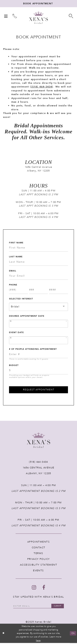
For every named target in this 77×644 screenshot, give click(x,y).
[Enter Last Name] (38, 262)
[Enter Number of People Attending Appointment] (38, 355)
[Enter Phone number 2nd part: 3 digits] (39, 291)
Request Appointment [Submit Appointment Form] (39, 390)
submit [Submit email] (59, 607)
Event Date (16, 333)
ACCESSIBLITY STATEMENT (38, 566)
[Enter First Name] (38, 248)
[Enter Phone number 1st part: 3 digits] (18, 291)
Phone (13, 285)
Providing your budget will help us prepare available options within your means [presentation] (29, 377)
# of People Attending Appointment (33, 350)
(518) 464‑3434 (42, 87)
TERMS (38, 554)
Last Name (16, 257)
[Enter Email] (38, 276)
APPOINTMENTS (38, 543)
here (38, 641)
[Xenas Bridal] (38, 18)
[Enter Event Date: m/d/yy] (38, 341)
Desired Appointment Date (27, 316)
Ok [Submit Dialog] (73, 634)
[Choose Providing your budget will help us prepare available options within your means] (38, 371)
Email (13, 271)
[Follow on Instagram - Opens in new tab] (34, 588)
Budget (14, 366)
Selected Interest (21, 299)
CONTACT (39, 548)
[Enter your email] (38, 607)
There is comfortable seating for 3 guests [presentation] (29, 360)
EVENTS (38, 571)
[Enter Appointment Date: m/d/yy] (38, 324)
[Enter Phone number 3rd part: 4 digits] (59, 291)
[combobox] (38, 307)
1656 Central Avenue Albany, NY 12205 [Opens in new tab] (39, 169)
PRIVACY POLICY (39, 560)
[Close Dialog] (3, 634)
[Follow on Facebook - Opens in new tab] (44, 588)
